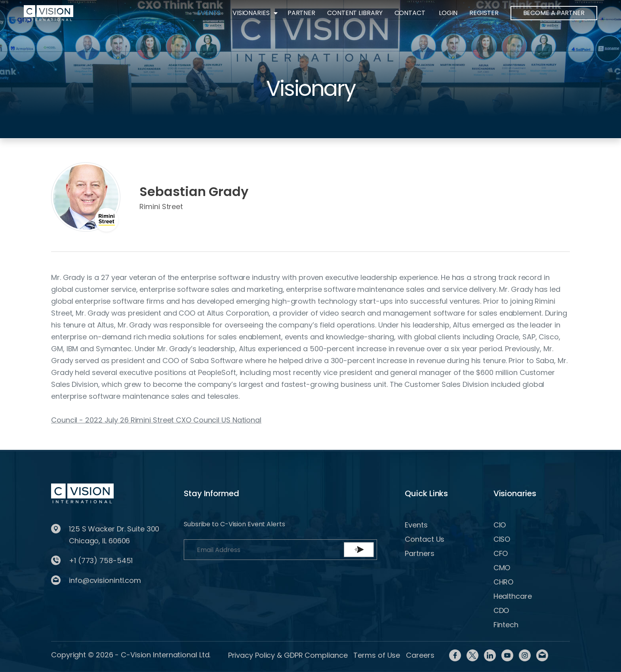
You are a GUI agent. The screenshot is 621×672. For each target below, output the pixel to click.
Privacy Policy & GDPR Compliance (288, 655)
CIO (500, 525)
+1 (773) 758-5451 (101, 561)
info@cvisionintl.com (105, 580)
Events (209, 13)
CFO (501, 553)
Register (484, 13)
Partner (301, 13)
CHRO (504, 582)
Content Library (355, 13)
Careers (420, 655)
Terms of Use (377, 655)
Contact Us (425, 539)
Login (448, 13)
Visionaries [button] (251, 13)
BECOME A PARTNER (554, 13)
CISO (502, 539)
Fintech (506, 625)
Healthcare (513, 596)
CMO (502, 568)
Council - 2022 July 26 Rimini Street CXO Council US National (156, 420)
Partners (419, 553)
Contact (410, 13)
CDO (501, 610)
